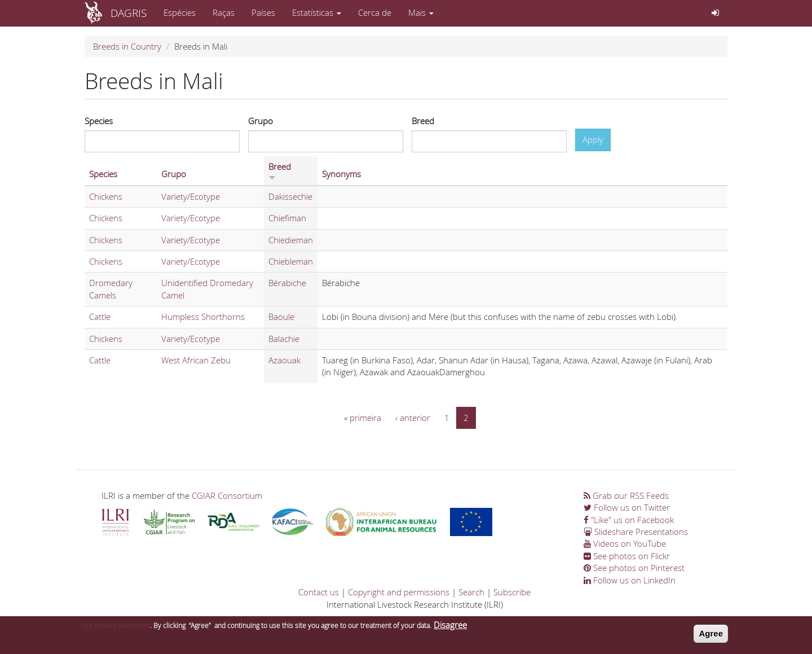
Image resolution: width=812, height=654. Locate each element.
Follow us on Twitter (627, 507)
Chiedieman (291, 240)
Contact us (319, 592)
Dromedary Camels (111, 289)
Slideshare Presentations (636, 532)
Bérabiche (287, 283)
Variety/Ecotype (191, 196)
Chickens (106, 196)
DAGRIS (129, 13)
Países (263, 12)
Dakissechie (290, 196)
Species (99, 121)
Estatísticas (317, 12)
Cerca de (375, 12)
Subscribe (512, 592)
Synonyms (341, 174)
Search (471, 592)
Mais (421, 12)
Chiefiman (287, 218)
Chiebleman (291, 261)
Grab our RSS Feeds (626, 495)
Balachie (284, 339)
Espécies (180, 12)
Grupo (261, 121)
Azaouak (284, 360)
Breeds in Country (127, 46)
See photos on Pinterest (634, 568)
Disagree (450, 627)
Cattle (100, 317)
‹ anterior (413, 418)
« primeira (363, 418)
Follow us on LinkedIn (630, 580)
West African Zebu (196, 360)
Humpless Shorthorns (203, 317)
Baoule (281, 317)
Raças (224, 12)
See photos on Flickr (627, 556)
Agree (711, 636)
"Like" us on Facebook (629, 520)
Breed (423, 121)
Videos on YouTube (625, 543)
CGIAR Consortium (227, 495)
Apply (593, 139)
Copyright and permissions (399, 592)
